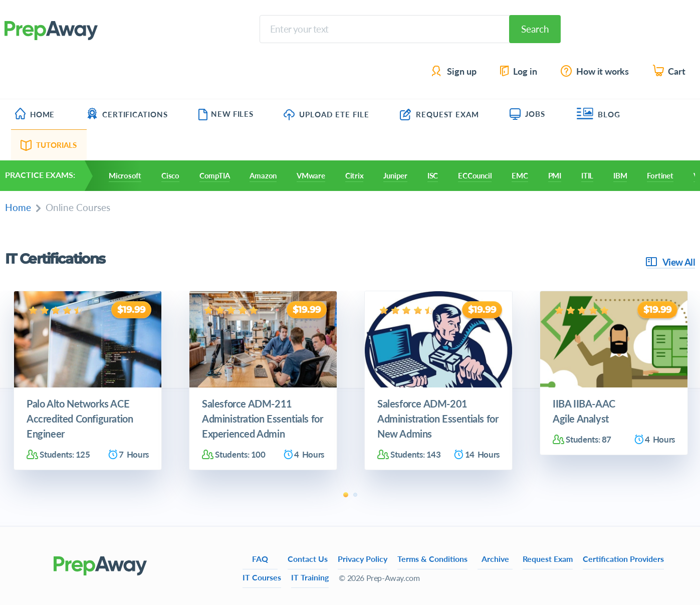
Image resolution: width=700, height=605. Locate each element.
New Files (226, 114)
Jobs (527, 114)
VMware (311, 175)
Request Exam (439, 114)
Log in (518, 71)
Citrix (355, 175)
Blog (599, 114)
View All (671, 262)
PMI (555, 175)
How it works (596, 71)
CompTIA (214, 175)
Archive (495, 559)
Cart (670, 71)
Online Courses (78, 207)
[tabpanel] (88, 381)
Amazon (263, 175)
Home (35, 114)
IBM (620, 175)
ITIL (587, 175)
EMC (520, 175)
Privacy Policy (363, 559)
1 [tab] (346, 495)
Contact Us (308, 559)
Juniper (395, 175)
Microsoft (125, 175)
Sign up (455, 71)
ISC (433, 175)
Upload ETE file (326, 114)
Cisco (170, 175)
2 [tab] (355, 495)
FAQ (260, 559)
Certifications (127, 114)
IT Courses (262, 577)
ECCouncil (475, 175)
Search (535, 29)
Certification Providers (623, 559)
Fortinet (660, 175)
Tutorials (49, 145)
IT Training (310, 577)
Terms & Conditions (432, 559)
